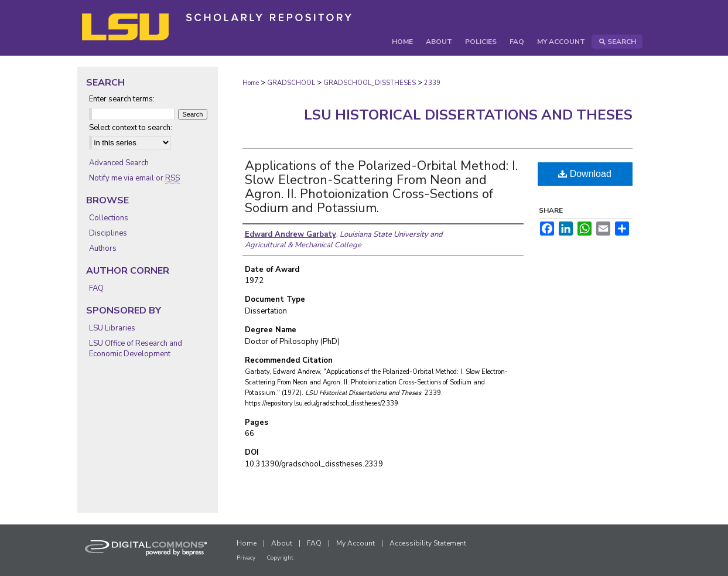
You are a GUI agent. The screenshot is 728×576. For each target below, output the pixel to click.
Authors (103, 248)
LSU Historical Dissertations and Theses (468, 115)
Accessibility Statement (428, 543)
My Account (356, 543)
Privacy (246, 558)
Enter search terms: (122, 99)
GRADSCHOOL (291, 83)
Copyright (280, 558)
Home (251, 83)
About (282, 543)
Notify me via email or (134, 178)
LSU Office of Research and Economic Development (136, 349)
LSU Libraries (112, 328)
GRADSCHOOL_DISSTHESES (370, 83)
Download (585, 174)
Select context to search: (131, 128)
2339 (432, 83)
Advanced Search (119, 163)
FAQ (96, 288)
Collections (109, 218)
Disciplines (108, 233)
